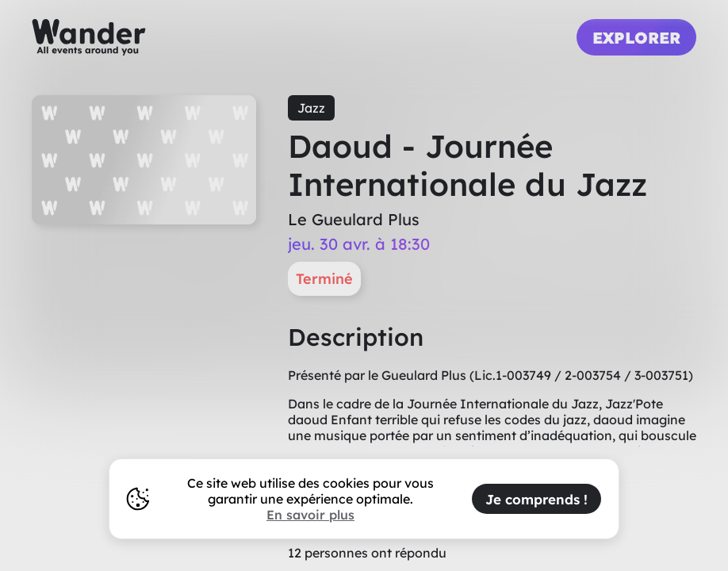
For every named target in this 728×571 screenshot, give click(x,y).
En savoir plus (310, 515)
